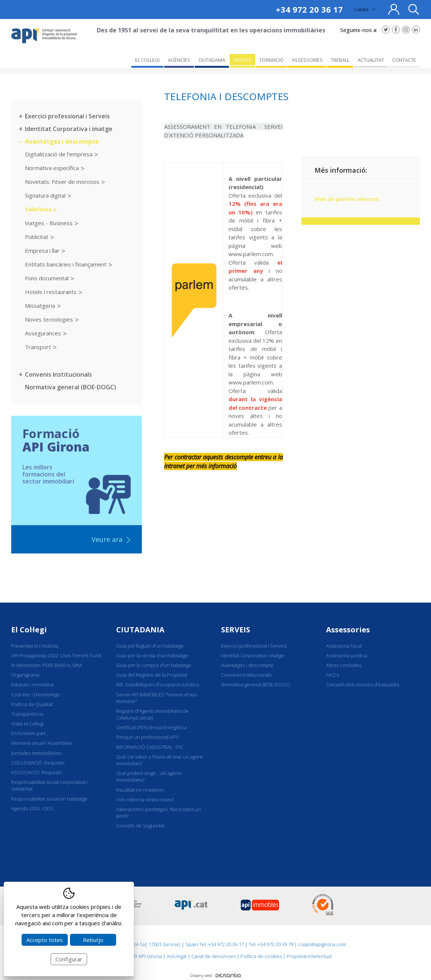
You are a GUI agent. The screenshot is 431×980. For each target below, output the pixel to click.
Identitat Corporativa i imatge (69, 129)
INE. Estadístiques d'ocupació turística (158, 684)
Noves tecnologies (49, 319)
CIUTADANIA (140, 630)
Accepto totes (45, 940)
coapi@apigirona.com (322, 944)
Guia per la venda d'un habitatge (152, 655)
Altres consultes (344, 665)
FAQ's (332, 675)
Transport (38, 347)
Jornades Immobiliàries (36, 753)
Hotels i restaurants (51, 292)
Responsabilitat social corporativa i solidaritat (49, 785)
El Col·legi (29, 630)
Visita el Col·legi (27, 724)
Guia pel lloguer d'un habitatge (150, 646)
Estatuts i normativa (32, 684)
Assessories (348, 630)
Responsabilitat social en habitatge (49, 799)
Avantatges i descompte (62, 141)
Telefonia (38, 209)
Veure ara (107, 539)
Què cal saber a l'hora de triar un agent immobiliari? (159, 760)
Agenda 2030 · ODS (32, 808)
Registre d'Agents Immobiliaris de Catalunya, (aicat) (152, 714)
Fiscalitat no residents (140, 790)
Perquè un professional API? (147, 737)
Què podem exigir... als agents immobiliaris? (149, 776)
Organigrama (25, 675)
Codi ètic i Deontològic (36, 695)
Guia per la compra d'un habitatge (154, 665)
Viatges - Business (49, 223)
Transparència (27, 714)
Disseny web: (215, 976)
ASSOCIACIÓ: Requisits (36, 772)
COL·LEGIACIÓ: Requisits (38, 763)
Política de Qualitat (32, 704)
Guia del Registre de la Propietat (152, 675)
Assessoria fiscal (344, 646)
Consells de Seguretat (140, 826)
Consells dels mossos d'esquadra (363, 684)
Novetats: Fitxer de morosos (62, 182)
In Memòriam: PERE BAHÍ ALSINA (47, 665)
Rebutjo (93, 940)
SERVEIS (236, 630)
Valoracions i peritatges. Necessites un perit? (159, 813)
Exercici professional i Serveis (67, 116)
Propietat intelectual (309, 956)
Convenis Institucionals (58, 374)
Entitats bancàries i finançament (66, 264)
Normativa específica (52, 168)
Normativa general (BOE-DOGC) (71, 387)
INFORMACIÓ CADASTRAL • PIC (150, 747)
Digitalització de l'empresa (59, 154)
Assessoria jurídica (347, 655)
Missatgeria (40, 306)
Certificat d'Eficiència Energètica (151, 727)
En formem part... (30, 733)
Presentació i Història (35, 646)
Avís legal (177, 956)
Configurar (69, 959)
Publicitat (37, 237)
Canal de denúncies (213, 956)
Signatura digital (45, 195)
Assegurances (43, 333)
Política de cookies (261, 956)
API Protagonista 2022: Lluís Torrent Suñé (56, 655)
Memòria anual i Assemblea (41, 743)
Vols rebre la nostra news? (145, 799)
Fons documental (47, 278)
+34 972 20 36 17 (309, 9)
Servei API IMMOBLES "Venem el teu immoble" (157, 698)
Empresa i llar (42, 250)
